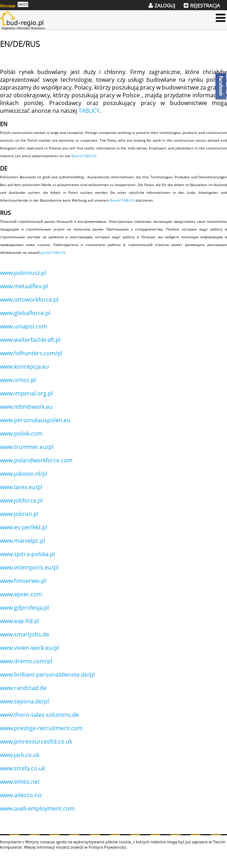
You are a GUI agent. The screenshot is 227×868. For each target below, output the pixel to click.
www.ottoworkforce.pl (29, 300)
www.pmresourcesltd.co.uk (36, 741)
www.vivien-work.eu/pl (30, 648)
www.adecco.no (21, 795)
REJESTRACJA (205, 5)
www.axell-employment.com (37, 808)
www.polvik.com (21, 433)
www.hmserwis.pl (23, 581)
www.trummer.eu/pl (27, 447)
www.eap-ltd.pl (20, 621)
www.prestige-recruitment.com (41, 728)
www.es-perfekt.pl (24, 527)
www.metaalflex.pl (24, 286)
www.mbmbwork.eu (26, 407)
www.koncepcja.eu (24, 367)
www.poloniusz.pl (23, 273)
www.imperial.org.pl (26, 393)
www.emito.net (20, 782)
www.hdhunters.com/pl (31, 353)
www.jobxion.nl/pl (24, 474)
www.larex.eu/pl (21, 487)
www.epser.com (21, 594)
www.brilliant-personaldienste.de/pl (47, 675)
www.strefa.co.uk (23, 768)
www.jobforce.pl (21, 500)
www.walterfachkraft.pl (30, 340)
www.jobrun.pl (19, 514)
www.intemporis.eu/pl (29, 567)
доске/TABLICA (53, 252)
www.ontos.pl (18, 380)
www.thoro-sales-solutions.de (39, 715)
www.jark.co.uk (20, 755)
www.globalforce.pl (25, 313)
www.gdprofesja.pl (24, 608)
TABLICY (89, 111)
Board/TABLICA (84, 156)
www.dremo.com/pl (26, 661)
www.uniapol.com (24, 326)
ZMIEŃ (23, 4)
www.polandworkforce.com (36, 460)
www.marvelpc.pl (23, 541)
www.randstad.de (23, 688)
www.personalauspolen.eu (35, 420)
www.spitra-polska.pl (27, 554)
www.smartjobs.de (25, 634)
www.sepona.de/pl (24, 701)
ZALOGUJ (165, 5)
